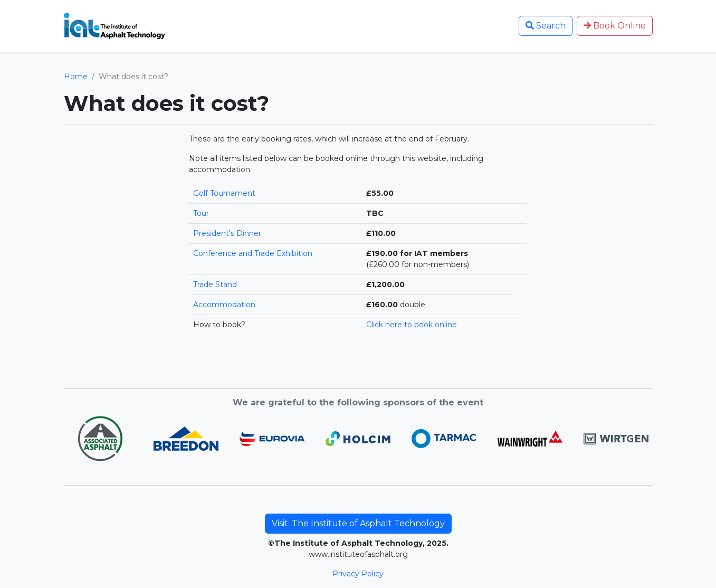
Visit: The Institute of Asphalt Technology (358, 523)
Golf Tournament (224, 193)
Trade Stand (215, 284)
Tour (201, 213)
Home (76, 77)
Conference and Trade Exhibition (253, 253)
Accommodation (224, 305)
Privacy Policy (358, 574)
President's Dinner (227, 233)
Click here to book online (412, 325)
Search (546, 26)
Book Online (615, 26)
